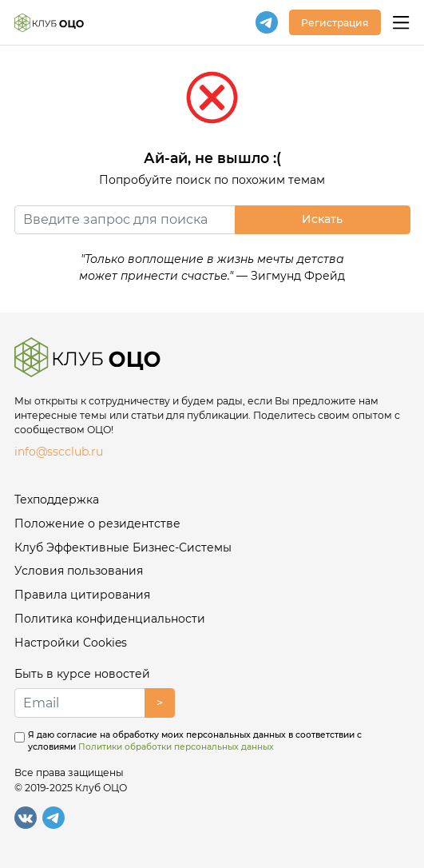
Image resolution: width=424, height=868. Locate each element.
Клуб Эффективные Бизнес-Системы (123, 547)
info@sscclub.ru (59, 452)
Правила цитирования (82, 595)
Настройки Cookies (71, 643)
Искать (322, 219)
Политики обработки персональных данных (176, 747)
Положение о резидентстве (97, 524)
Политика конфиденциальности (110, 619)
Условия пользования (79, 571)
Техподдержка (57, 500)
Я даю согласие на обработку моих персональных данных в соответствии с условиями (195, 741)
